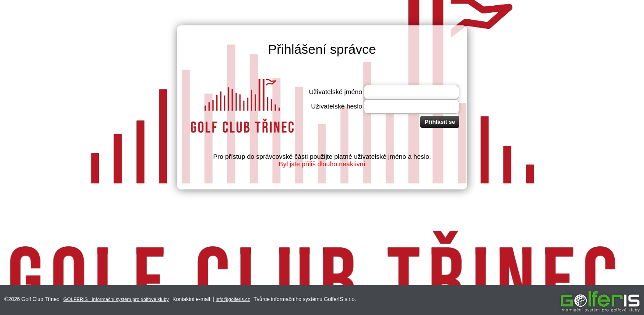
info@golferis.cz (233, 299)
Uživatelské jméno (336, 92)
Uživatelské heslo (337, 106)
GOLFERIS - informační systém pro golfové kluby (116, 299)
